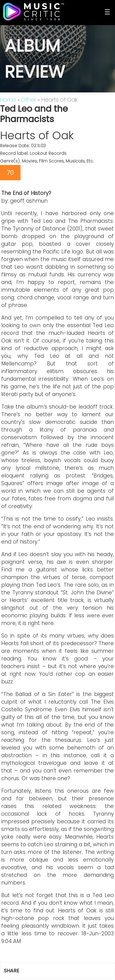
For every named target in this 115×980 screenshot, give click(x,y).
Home (8, 100)
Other (29, 100)
